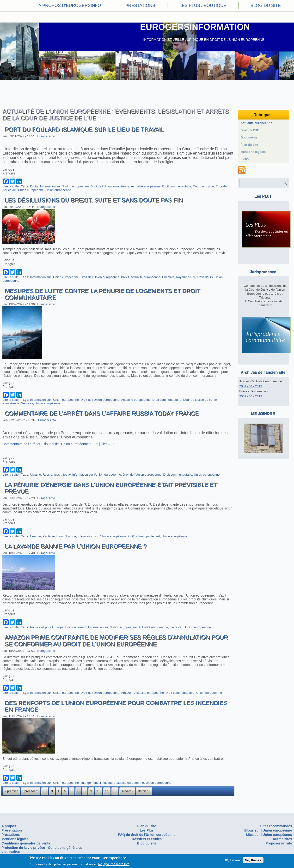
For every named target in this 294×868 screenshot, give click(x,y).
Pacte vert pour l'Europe (59, 536)
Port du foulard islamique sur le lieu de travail (84, 129)
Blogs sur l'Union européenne (268, 830)
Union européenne (58, 190)
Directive (168, 277)
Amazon (127, 693)
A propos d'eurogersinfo (70, 6)
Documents (249, 137)
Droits (34, 186)
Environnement (76, 627)
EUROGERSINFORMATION (195, 27)
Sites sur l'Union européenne (269, 835)
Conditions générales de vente (26, 843)
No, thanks (253, 860)
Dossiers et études (147, 839)
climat (141, 536)
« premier (11, 791)
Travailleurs (205, 277)
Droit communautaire (177, 186)
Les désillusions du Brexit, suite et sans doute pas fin (94, 200)
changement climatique (97, 783)
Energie (35, 536)
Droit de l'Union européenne (110, 186)
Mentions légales (253, 152)
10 (98, 791)
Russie (47, 475)
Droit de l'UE (250, 130)
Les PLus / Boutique (203, 6)
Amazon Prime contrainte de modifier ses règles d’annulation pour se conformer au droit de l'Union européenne (116, 641)
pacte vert (153, 536)
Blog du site (266, 6)
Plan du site (249, 145)
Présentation (12, 830)
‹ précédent (31, 791)
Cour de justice (203, 186)
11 (107, 791)
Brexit (125, 277)
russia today (62, 475)
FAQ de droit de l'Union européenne (147, 835)
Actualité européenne (146, 186)
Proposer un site (279, 843)
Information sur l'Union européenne (64, 186)
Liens (245, 159)
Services (27, 403)
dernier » (144, 791)
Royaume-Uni (185, 277)
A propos (9, 826)
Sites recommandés (276, 826)
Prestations (140, 6)
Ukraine (35, 475)
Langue (8, 169)
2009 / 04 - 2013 (251, 396)
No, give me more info (114, 864)
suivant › (127, 791)
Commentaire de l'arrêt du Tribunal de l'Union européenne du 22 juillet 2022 (59, 444)
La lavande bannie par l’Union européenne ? (76, 546)
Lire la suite (11, 186)
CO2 (132, 536)
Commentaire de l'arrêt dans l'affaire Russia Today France (102, 413)
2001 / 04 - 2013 (251, 386)
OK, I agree (232, 860)
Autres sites (282, 839)
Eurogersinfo (46, 136)
